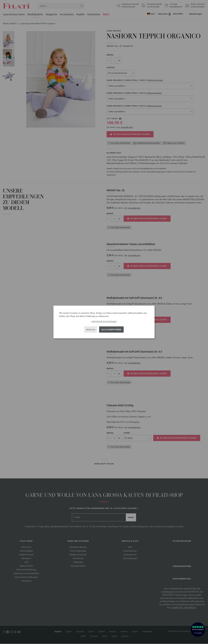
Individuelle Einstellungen (104, 321)
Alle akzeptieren (111, 329)
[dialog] (104, 322)
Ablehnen (91, 329)
